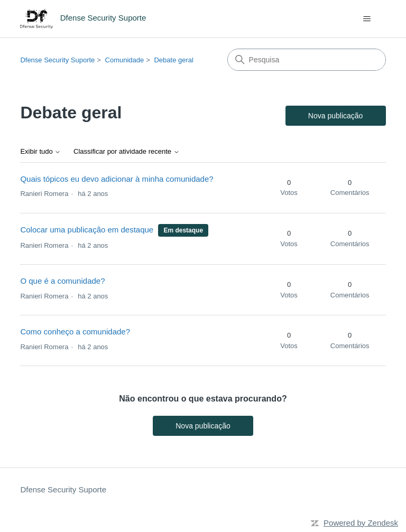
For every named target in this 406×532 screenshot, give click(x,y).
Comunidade (125, 60)
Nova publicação (336, 116)
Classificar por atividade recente (127, 152)
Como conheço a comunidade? (75, 332)
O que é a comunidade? (62, 281)
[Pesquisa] (307, 60)
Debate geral (173, 60)
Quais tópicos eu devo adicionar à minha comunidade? (117, 179)
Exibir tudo (40, 152)
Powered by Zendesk (361, 523)
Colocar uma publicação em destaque (87, 230)
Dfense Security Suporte (57, 60)
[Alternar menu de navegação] (367, 19)
